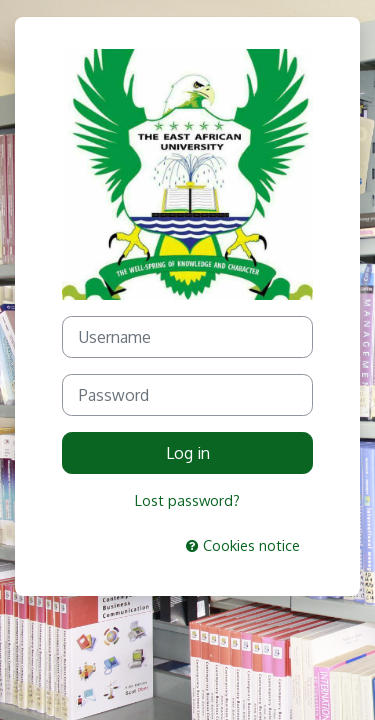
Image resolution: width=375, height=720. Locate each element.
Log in (188, 453)
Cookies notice (243, 545)
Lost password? (187, 500)
